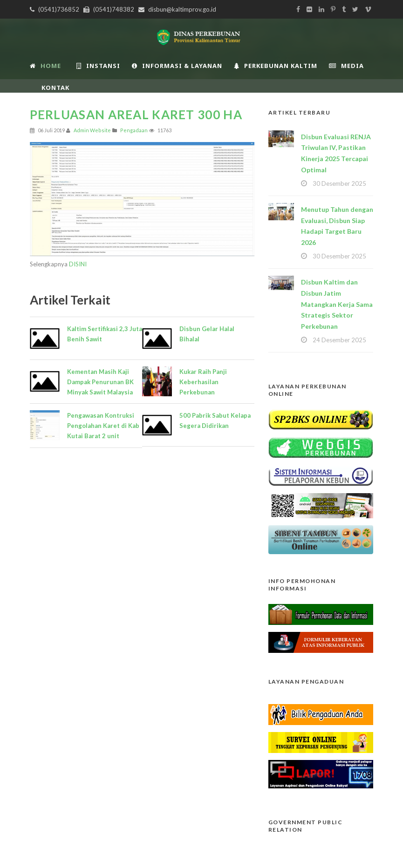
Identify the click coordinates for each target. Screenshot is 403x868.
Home (45, 66)
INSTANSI (98, 66)
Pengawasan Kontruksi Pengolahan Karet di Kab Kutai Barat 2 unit (103, 426)
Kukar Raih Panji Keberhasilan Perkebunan (203, 382)
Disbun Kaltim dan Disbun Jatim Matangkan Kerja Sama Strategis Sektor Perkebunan (337, 304)
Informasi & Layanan (177, 66)
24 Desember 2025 (339, 340)
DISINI (78, 264)
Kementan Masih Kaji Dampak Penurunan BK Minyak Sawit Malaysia (100, 382)
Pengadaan (134, 130)
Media (346, 66)
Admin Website (92, 130)
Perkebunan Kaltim (276, 66)
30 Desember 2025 (339, 183)
